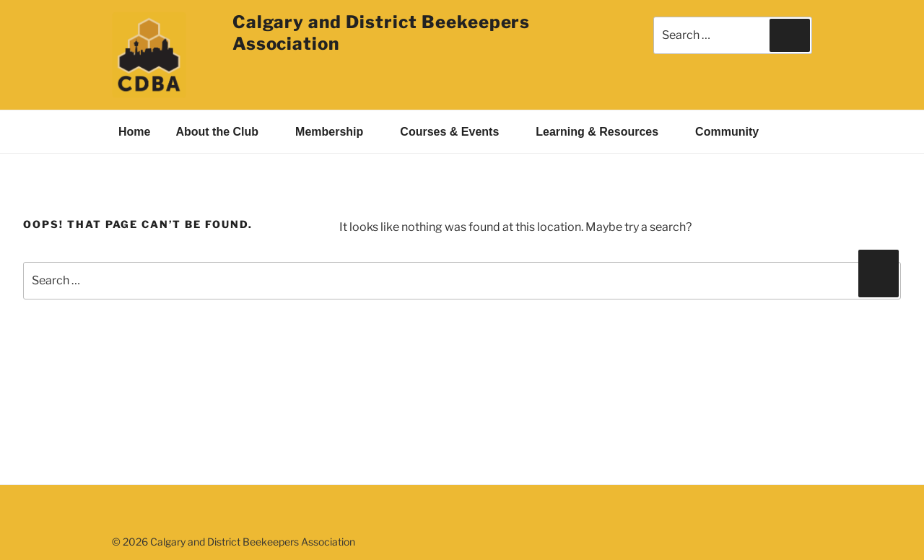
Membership (337, 132)
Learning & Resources (605, 132)
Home (134, 132)
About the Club (225, 132)
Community (735, 132)
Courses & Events (457, 132)
